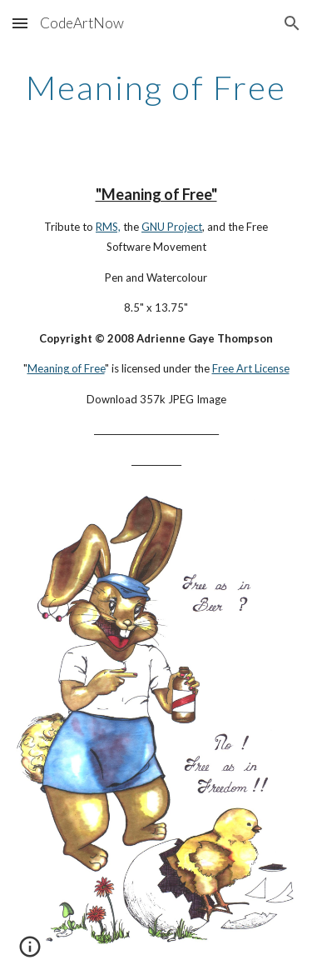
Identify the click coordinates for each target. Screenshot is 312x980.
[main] (156, 87)
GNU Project (172, 227)
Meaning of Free (66, 368)
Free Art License (251, 368)
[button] (20, 23)
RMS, (108, 227)
